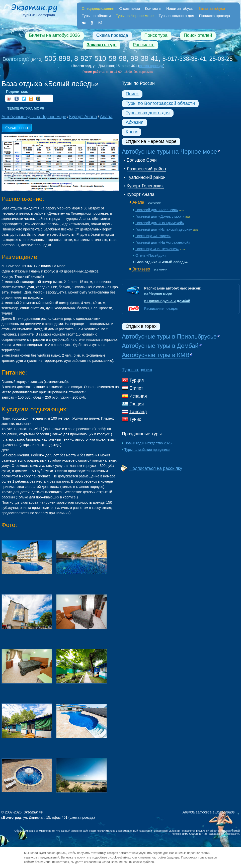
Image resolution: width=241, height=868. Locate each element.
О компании (130, 8)
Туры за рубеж (137, 370)
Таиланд (138, 412)
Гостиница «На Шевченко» (157, 249)
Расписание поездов (161, 309)
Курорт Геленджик (145, 186)
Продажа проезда (215, 16)
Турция (137, 380)
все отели (154, 203)
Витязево (141, 269)
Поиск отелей (198, 35)
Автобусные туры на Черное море (169, 152)
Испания (138, 396)
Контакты (153, 8)
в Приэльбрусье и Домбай (167, 301)
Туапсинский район (146, 177)
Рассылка (144, 45)
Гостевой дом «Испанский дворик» (164, 229)
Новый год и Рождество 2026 (148, 443)
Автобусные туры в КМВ (156, 355)
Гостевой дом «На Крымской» (160, 223)
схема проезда (151, 66)
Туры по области (96, 16)
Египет (136, 388)
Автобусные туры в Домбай (160, 346)
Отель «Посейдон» (151, 255)
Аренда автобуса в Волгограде (209, 812)
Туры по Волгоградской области (160, 103)
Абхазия (135, 122)
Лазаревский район (146, 169)
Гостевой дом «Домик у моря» (160, 216)
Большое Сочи (142, 160)
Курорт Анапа (141, 194)
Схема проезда (112, 35)
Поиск (132, 94)
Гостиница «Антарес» (153, 236)
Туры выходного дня (176, 16)
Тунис (135, 419)
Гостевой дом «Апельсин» (157, 210)
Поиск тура (156, 35)
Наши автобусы (180, 8)
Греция (137, 404)
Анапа (138, 202)
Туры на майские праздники (147, 450)
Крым (132, 132)
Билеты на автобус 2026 (55, 35)
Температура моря (26, 108)
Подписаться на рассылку (156, 468)
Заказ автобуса (212, 8)
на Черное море (158, 294)
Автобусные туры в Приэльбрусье (169, 336)
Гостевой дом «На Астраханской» (163, 242)
